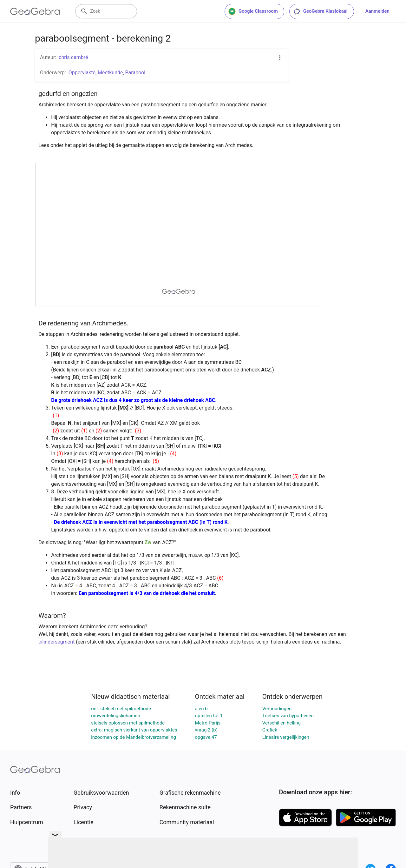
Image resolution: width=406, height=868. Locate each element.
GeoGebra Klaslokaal (320, 11)
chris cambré (73, 57)
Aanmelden (377, 11)
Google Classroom (253, 11)
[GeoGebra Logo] (35, 11)
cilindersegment (56, 642)
